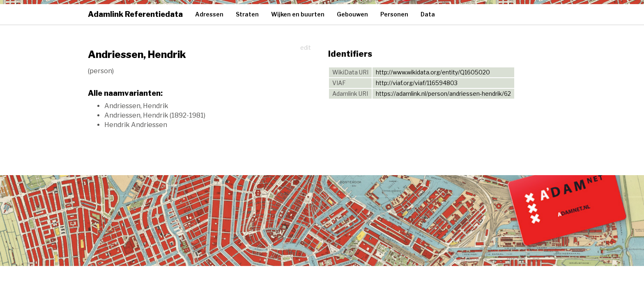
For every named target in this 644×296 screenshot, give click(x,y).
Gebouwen (352, 14)
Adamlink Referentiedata (135, 14)
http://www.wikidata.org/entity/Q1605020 (433, 72)
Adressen (209, 14)
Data (428, 14)
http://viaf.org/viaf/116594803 (417, 83)
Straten (247, 14)
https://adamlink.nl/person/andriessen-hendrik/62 (443, 94)
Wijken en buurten (298, 14)
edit (306, 47)
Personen (394, 14)
